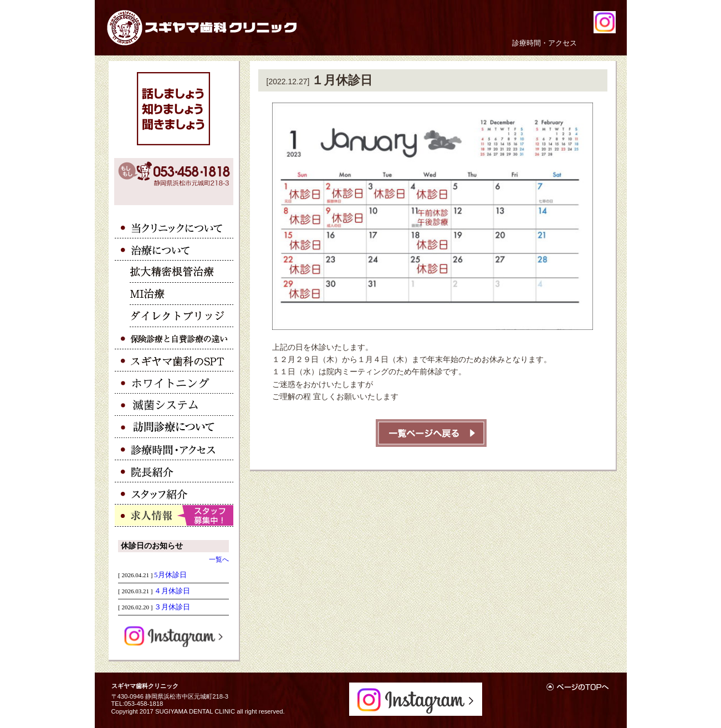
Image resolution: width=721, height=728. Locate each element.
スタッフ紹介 (174, 493)
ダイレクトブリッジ (174, 316)
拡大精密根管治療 (174, 272)
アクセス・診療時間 (174, 449)
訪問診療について (174, 427)
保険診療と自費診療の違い (174, 338)
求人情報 (174, 516)
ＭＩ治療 (174, 294)
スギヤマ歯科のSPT (174, 360)
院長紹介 (174, 471)
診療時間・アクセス (544, 43)
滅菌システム (174, 405)
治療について (174, 250)
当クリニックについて (174, 227)
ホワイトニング (174, 383)
